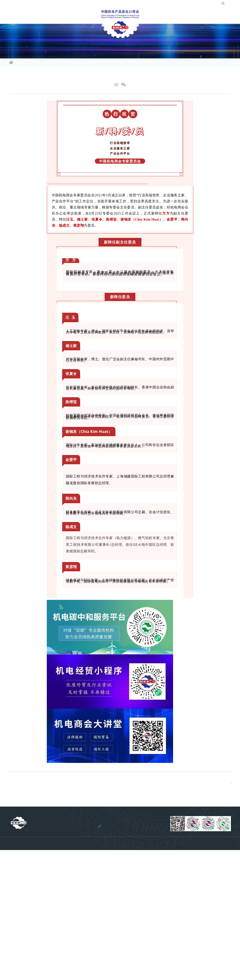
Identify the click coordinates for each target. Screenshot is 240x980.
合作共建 (152, 16)
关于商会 (199, 16)
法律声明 (95, 965)
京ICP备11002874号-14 (132, 972)
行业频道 (41, 16)
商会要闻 (47, 63)
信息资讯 (17, 16)
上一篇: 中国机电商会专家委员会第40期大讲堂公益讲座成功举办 (53, 870)
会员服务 (88, 16)
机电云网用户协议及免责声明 (149, 965)
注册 (209, 4)
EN (227, 4)
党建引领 (223, 16)
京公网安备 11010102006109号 (167, 972)
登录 (199, 4)
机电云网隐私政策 (116, 965)
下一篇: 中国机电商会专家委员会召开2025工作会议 (44, 877)
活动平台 (65, 16)
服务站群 (175, 16)
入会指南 (185, 4)
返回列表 (219, 873)
